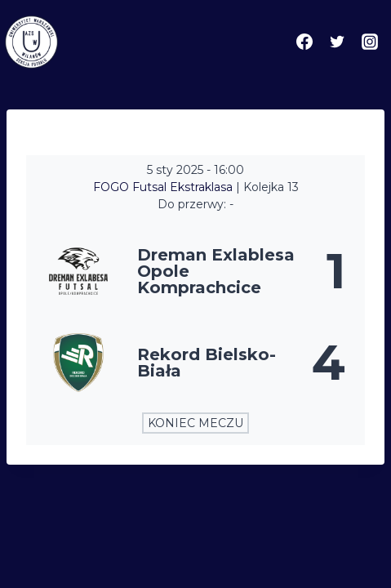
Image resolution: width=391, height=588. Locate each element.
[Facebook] (304, 42)
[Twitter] (337, 42)
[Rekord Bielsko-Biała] (195, 363)
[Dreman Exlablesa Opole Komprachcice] (195, 271)
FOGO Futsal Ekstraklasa (164, 187)
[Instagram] (370, 42)
